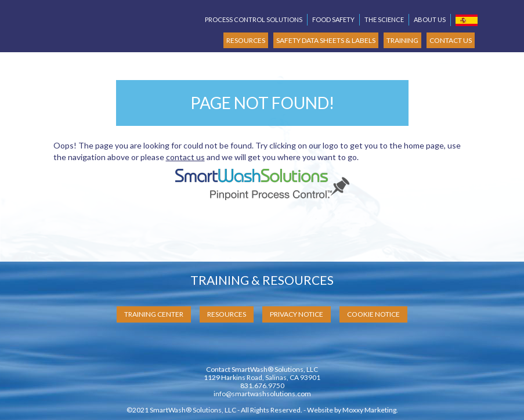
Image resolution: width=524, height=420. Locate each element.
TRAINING (402, 40)
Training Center (154, 314)
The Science (384, 19)
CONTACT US (451, 40)
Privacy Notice (297, 314)
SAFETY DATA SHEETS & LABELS (326, 40)
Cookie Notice (373, 314)
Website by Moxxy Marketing (352, 410)
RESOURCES (246, 40)
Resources (227, 314)
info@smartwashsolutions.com (262, 394)
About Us (430, 19)
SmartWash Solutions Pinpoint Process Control (114, 21)
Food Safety (333, 19)
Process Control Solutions (254, 19)
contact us (185, 157)
